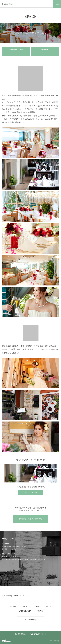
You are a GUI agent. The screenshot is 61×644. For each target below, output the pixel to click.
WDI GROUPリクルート (38, 634)
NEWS (40, 611)
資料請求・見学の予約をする (30, 519)
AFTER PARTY (25, 611)
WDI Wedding (7, 596)
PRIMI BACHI (19, 596)
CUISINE (37, 607)
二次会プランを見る (30, 492)
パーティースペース (16, 50)
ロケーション (45, 50)
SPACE (24, 607)
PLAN (49, 607)
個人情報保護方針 (20, 634)
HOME (13, 607)
